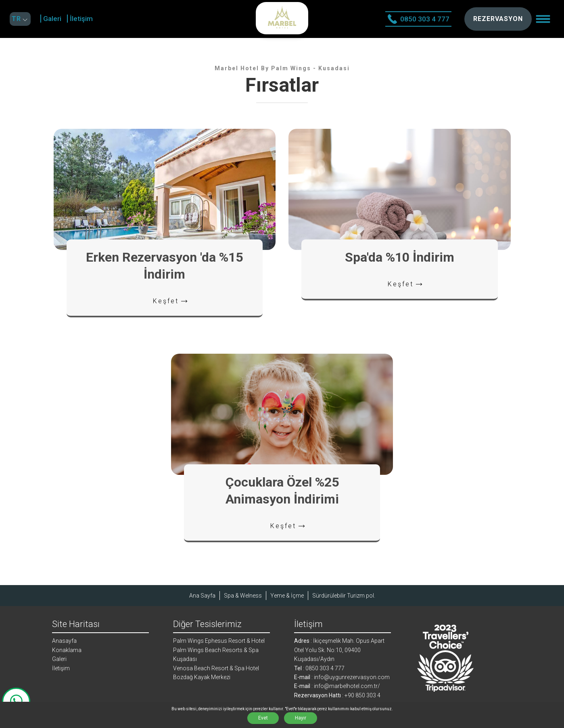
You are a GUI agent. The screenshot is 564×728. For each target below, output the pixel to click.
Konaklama (67, 650)
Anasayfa (64, 641)
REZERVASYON (498, 19)
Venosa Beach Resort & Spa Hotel (216, 668)
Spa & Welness (243, 596)
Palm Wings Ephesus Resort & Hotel (219, 641)
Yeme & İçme (287, 596)
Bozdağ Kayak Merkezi (202, 677)
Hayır (301, 718)
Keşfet (171, 301)
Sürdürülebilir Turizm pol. (344, 596)
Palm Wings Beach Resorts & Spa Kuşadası (216, 655)
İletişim (81, 19)
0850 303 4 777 (418, 19)
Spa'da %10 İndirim (400, 257)
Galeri (52, 19)
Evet (263, 718)
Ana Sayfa (202, 596)
